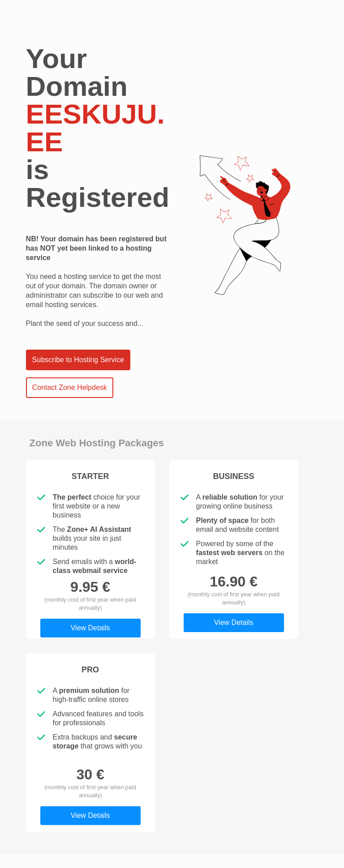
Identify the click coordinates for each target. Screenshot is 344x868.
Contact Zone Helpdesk (70, 387)
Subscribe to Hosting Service (78, 360)
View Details (90, 628)
